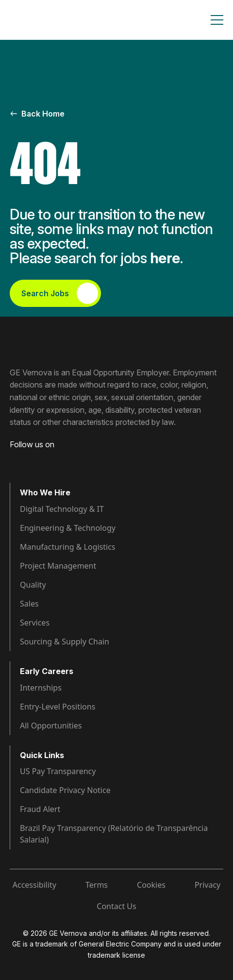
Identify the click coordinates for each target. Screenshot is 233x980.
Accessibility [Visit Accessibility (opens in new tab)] (34, 885)
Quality (33, 585)
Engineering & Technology (68, 528)
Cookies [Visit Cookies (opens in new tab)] (151, 885)
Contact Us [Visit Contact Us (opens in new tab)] (116, 906)
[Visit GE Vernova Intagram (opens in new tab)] (49, 459)
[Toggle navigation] (217, 20)
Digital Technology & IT (62, 509)
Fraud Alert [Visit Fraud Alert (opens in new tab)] (40, 809)
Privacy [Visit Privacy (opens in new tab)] (208, 885)
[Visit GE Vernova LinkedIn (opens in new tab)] (31, 459)
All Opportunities (51, 726)
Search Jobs (60, 293)
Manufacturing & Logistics (68, 547)
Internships (41, 688)
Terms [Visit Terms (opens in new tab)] (97, 885)
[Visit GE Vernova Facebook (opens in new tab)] (14, 459)
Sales (29, 604)
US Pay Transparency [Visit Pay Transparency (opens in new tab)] (58, 771)
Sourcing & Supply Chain (65, 642)
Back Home (37, 114)
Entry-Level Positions (58, 707)
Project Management (58, 566)
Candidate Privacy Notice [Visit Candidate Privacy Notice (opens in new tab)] (65, 790)
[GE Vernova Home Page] (56, 20)
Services (35, 623)
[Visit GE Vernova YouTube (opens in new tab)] (68, 459)
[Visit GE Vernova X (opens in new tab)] (87, 459)
